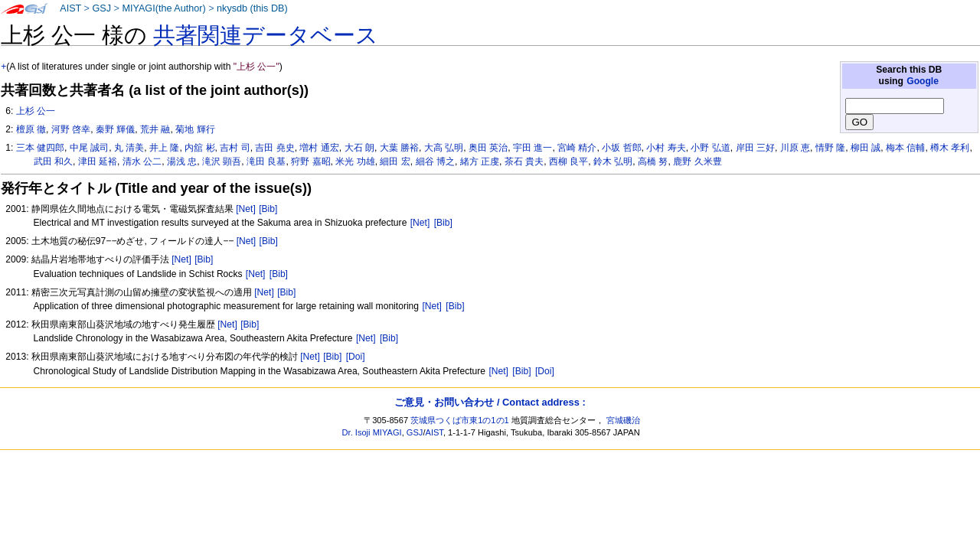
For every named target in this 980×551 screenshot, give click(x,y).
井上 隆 (164, 148)
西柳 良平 (568, 161)
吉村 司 (235, 148)
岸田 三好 (755, 148)
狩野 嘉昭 (310, 161)
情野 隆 (830, 148)
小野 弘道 (710, 148)
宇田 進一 (532, 148)
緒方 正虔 (480, 161)
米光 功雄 (355, 161)
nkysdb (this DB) (252, 8)
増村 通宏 (319, 148)
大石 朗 (359, 148)
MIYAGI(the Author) (163, 8)
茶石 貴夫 (524, 161)
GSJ (101, 8)
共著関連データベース (266, 35)
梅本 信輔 (905, 148)
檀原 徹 (31, 129)
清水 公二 (142, 161)
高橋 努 (653, 161)
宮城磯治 (623, 420)
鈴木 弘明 (613, 161)
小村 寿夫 (666, 148)
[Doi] (356, 357)
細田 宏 (395, 161)
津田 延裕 (98, 161)
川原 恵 (795, 148)
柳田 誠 (866, 148)
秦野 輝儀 (115, 129)
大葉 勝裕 (399, 148)
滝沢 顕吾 (222, 161)
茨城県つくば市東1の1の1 (460, 420)
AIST (70, 8)
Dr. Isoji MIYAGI (372, 432)
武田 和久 (53, 161)
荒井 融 (155, 129)
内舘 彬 (199, 148)
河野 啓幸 (71, 129)
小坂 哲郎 (621, 148)
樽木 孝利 (950, 148)
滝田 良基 (266, 161)
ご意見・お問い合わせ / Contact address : (490, 402)
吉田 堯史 (274, 148)
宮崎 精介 (577, 148)
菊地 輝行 (195, 129)
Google (923, 81)
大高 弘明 (444, 148)
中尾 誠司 (89, 148)
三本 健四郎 (40, 148)
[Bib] (268, 209)
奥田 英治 (488, 148)
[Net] (246, 209)
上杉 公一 (36, 111)
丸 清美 (129, 148)
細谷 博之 (435, 161)
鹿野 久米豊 (697, 161)
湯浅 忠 (182, 161)
